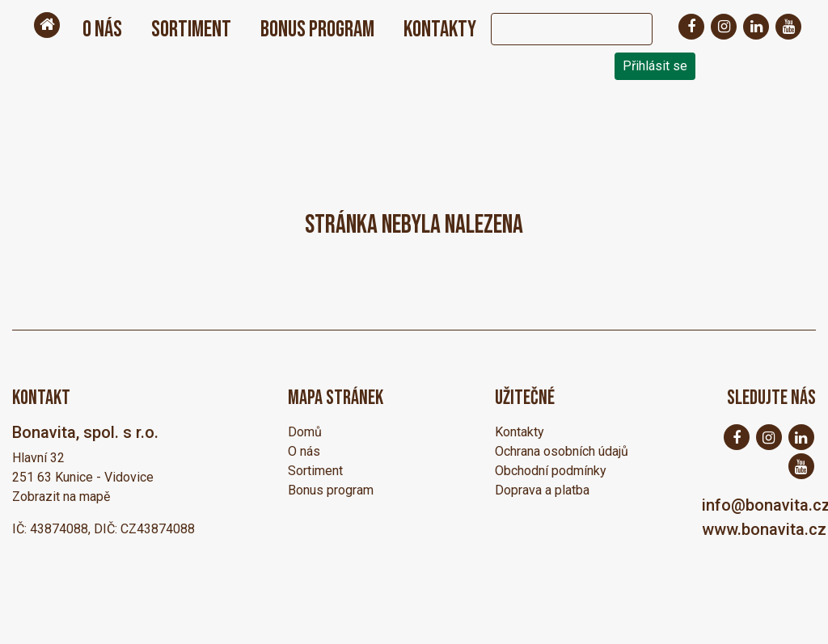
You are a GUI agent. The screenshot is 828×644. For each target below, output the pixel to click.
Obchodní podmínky (551, 471)
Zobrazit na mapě (61, 497)
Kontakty (440, 29)
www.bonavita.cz (764, 529)
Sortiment (191, 29)
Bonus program (317, 29)
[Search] (556, 29)
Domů (305, 432)
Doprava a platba (542, 490)
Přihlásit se (655, 66)
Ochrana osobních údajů (562, 451)
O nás (102, 29)
